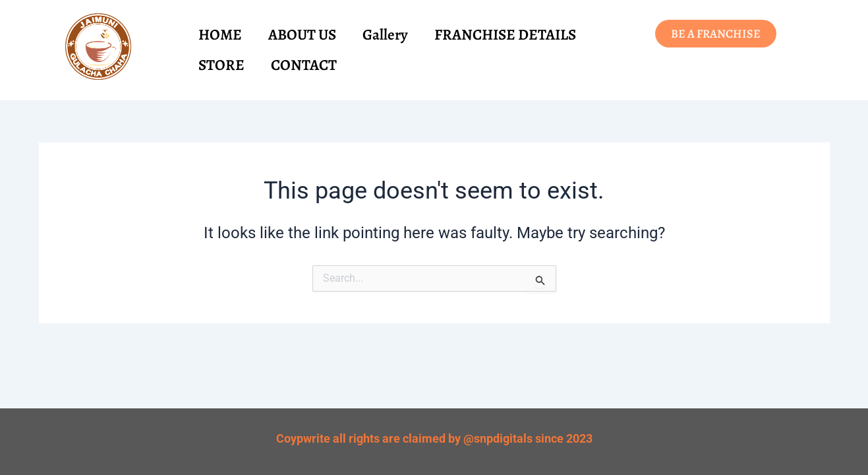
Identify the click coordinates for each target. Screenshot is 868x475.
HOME (220, 35)
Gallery (385, 35)
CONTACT (304, 65)
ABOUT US (302, 35)
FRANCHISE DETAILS (505, 35)
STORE (221, 65)
